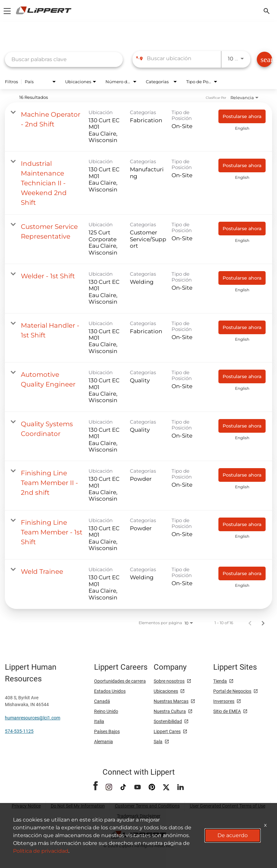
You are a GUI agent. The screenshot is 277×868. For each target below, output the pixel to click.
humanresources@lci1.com (33, 718)
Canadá (102, 701)
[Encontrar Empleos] (264, 59)
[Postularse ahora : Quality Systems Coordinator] (242, 426)
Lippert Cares (167, 731)
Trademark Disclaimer (139, 816)
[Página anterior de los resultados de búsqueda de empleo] (250, 623)
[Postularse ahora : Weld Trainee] (242, 573)
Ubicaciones (166, 691)
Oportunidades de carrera (120, 681)
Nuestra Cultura (170, 711)
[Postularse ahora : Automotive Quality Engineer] (242, 376)
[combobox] (64, 59)
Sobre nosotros (169, 681)
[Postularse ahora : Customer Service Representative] (242, 229)
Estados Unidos (110, 691)
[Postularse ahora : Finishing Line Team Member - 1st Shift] (242, 524)
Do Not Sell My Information (78, 806)
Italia (99, 721)
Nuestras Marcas (171, 701)
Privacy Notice (26, 806)
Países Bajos (107, 731)
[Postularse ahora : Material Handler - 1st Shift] (242, 327)
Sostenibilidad (168, 721)
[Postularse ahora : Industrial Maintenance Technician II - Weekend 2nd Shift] (242, 165)
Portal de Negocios (232, 691)
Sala (158, 742)
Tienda (220, 681)
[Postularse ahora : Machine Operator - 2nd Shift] (242, 116)
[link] (138, 127)
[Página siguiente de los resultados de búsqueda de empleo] (263, 623)
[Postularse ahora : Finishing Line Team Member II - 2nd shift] (242, 475)
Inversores (224, 701)
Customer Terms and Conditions (147, 806)
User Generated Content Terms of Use (228, 806)
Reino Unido (106, 711)
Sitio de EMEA (227, 711)
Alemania (104, 742)
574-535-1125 (19, 731)
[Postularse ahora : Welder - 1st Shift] (242, 278)
